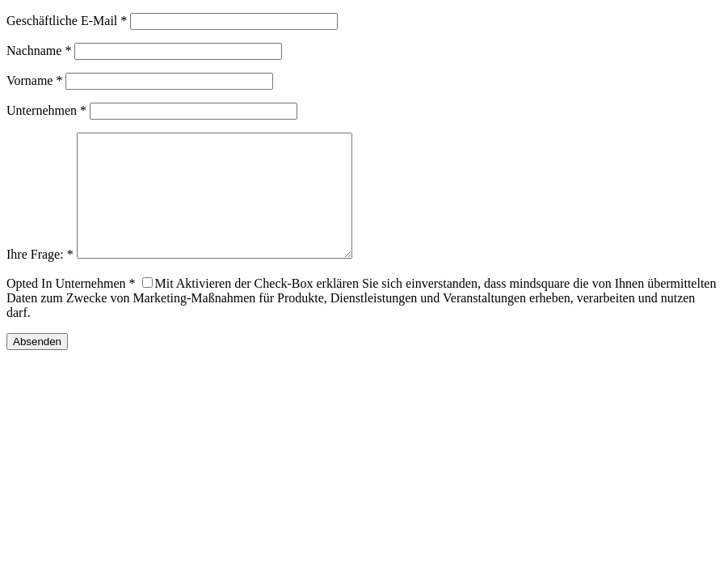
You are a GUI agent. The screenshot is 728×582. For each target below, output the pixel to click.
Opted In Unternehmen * (71, 308)
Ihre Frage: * (40, 278)
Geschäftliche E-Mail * (67, 21)
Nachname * (39, 51)
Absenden (37, 366)
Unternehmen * (46, 110)
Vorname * (34, 80)
